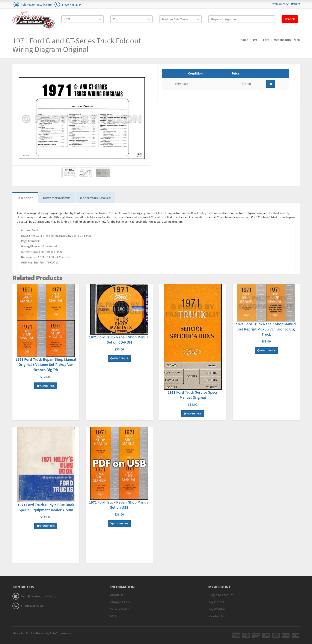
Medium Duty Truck (287, 40)
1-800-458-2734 (72, 5)
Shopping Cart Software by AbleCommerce (42, 633)
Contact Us (217, 616)
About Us (117, 595)
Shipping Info (120, 602)
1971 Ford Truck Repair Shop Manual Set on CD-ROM (119, 340)
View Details (46, 386)
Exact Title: (28, 236)
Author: (26, 230)
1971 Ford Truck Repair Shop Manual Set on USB (119, 505)
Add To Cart (119, 523)
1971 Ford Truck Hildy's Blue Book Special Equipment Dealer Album (46, 507)
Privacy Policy (120, 609)
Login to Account (221, 595)
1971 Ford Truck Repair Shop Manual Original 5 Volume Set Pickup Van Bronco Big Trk (46, 365)
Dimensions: (29, 257)
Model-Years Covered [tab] (96, 198)
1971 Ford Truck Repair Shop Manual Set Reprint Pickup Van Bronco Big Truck (266, 329)
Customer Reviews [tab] (57, 198)
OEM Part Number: (33, 262)
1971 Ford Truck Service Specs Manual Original (193, 395)
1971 (256, 40)
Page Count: (29, 241)
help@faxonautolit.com (36, 5)
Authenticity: (30, 252)
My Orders (217, 602)
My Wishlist (217, 609)
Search (290, 19)
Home (244, 40)
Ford (266, 40)
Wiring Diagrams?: (33, 246)
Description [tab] (25, 198)
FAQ (113, 616)
